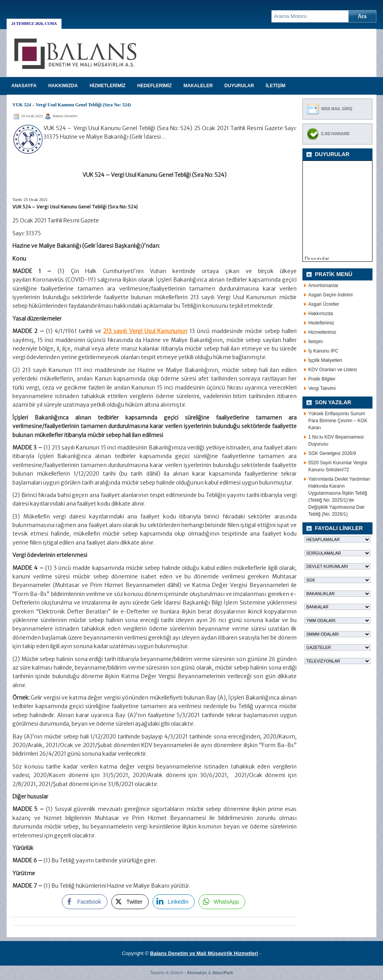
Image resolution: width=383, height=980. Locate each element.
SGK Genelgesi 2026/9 (332, 453)
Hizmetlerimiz (322, 332)
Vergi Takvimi (322, 388)
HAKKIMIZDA (63, 86)
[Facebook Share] (84, 902)
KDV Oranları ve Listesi (333, 370)
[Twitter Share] (130, 902)
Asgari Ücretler (324, 304)
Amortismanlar (323, 286)
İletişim (315, 342)
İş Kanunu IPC (323, 351)
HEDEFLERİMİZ (155, 86)
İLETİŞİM (276, 86)
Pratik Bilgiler (322, 379)
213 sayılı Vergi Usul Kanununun (145, 331)
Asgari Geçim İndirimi (330, 295)
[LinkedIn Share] (174, 902)
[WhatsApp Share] (222, 902)
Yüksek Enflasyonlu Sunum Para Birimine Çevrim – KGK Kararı (338, 421)
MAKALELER (198, 86)
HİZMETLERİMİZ (108, 86)
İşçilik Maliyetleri (325, 360)
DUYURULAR (239, 86)
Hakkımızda (321, 314)
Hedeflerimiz (321, 323)
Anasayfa (24, 86)
